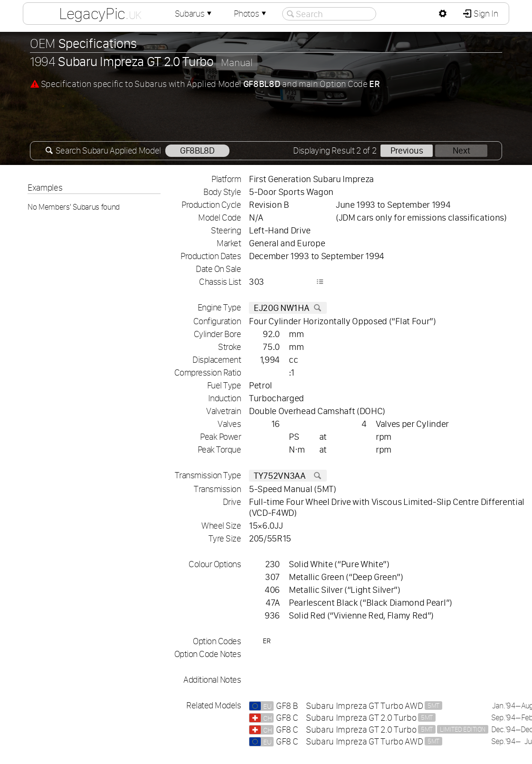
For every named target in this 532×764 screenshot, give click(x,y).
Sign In (485, 14)
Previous (407, 150)
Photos (251, 14)
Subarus (194, 14)
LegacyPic (100, 13)
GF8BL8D (197, 150)
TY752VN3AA (288, 476)
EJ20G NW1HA (288, 308)
